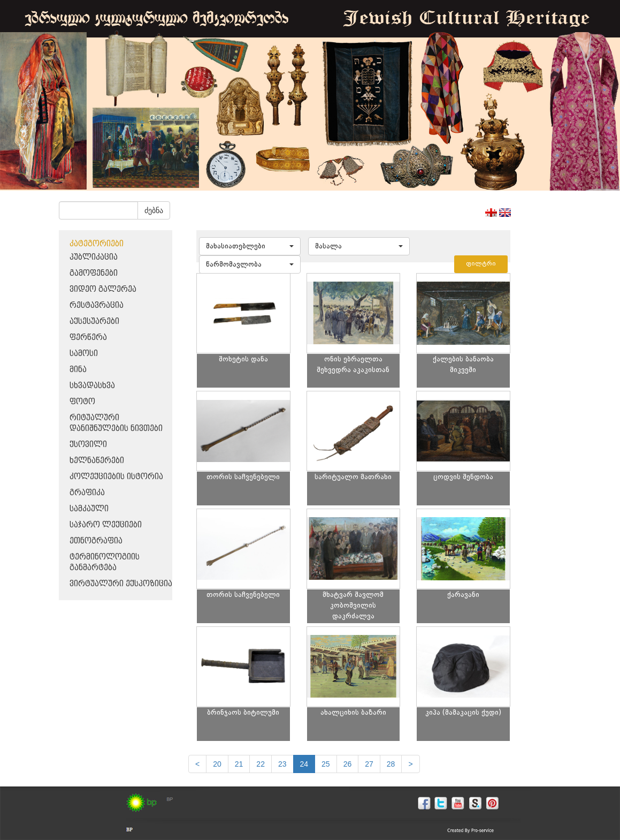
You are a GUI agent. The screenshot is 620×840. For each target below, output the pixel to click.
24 (304, 764)
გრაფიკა (87, 493)
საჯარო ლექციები (106, 525)
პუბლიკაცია (94, 257)
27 (369, 764)
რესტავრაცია (97, 305)
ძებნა (154, 210)
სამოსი (84, 354)
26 (348, 764)
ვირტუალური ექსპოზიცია (121, 584)
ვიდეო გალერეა (103, 289)
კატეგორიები (97, 244)
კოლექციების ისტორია (116, 477)
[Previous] (197, 764)
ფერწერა (88, 338)
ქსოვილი (88, 445)
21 (239, 764)
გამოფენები (94, 273)
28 (391, 764)
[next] (410, 764)
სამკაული (89, 509)
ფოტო (82, 402)
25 (326, 764)
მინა (78, 370)
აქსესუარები (94, 321)
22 (261, 764)
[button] (250, 246)
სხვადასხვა (92, 386)
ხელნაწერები (97, 461)
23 (282, 764)
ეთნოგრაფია (96, 541)
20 (217, 764)
